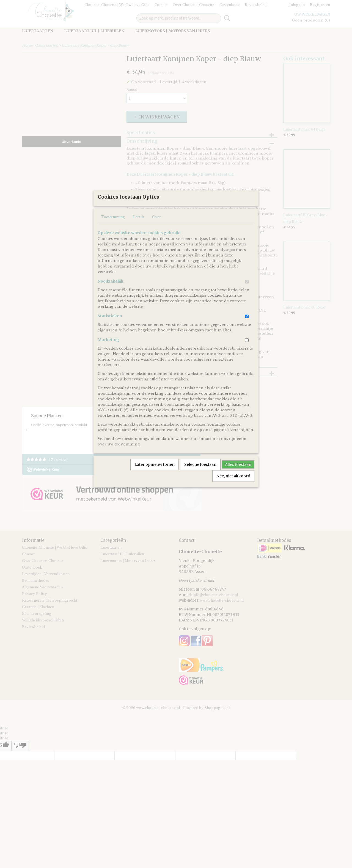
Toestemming (113, 235)
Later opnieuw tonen (155, 483)
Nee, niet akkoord (233, 494)
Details (138, 235)
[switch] (247, 300)
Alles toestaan (238, 483)
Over (156, 235)
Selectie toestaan (200, 483)
